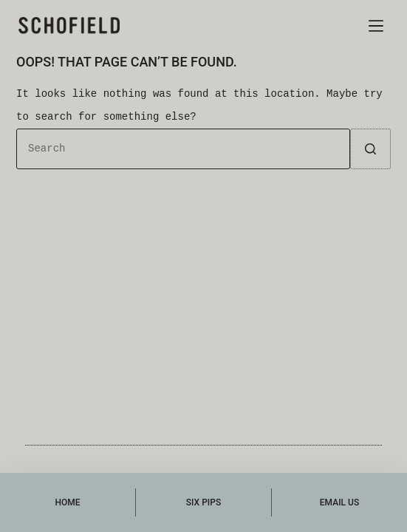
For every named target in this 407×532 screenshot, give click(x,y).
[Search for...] (183, 149)
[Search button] (370, 149)
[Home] (68, 502)
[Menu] (376, 26)
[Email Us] (339, 502)
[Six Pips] (203, 502)
